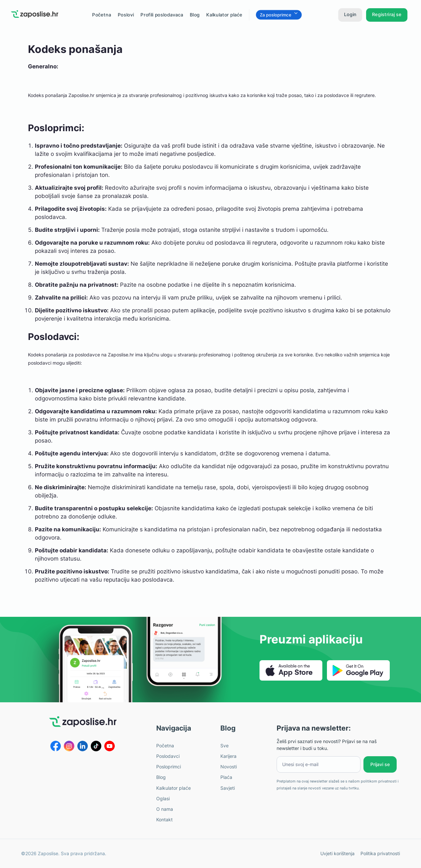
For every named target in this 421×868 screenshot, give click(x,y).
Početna (165, 746)
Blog (195, 15)
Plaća (226, 777)
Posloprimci (169, 767)
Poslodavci (168, 756)
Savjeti (228, 788)
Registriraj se (387, 14)
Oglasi (163, 798)
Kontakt (164, 820)
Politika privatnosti (380, 853)
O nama (165, 809)
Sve (224, 746)
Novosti (229, 767)
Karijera (228, 756)
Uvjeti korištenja (337, 853)
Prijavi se (380, 764)
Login (350, 14)
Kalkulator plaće (224, 15)
